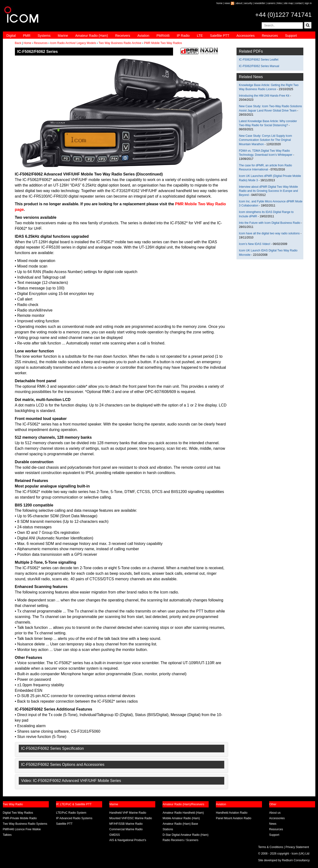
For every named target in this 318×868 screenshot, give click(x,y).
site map (288, 3)
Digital (11, 36)
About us (275, 813)
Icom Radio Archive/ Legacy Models (73, 43)
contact (299, 3)
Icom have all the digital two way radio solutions (269, 233)
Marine (63, 36)
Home (27, 43)
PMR (27, 36)
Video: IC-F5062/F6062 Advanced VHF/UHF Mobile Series (71, 781)
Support (291, 36)
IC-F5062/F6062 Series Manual (259, 66)
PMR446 (163, 36)
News (273, 824)
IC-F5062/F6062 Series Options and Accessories (63, 765)
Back (18, 43)
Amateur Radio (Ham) (92, 36)
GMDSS (115, 835)
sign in (308, 3)
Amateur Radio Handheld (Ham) (183, 813)
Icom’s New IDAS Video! (255, 244)
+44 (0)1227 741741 (284, 15)
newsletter (260, 3)
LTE (200, 36)
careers (271, 3)
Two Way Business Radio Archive (120, 43)
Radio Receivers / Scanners (180, 840)
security (248, 3)
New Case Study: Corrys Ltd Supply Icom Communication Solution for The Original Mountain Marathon (265, 140)
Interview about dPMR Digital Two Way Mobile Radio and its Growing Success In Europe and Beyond (268, 191)
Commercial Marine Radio (126, 829)
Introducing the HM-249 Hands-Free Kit (264, 96)
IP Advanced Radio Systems (74, 818)
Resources (270, 36)
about (239, 3)
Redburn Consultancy (296, 860)
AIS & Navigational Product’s (128, 840)
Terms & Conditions (271, 847)
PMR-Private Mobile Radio (20, 818)
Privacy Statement (297, 847)
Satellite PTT (220, 36)
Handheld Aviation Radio (232, 813)
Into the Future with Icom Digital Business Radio (270, 223)
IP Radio (183, 36)
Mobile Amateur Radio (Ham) (181, 818)
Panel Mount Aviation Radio (234, 818)
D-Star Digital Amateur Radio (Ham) (185, 835)
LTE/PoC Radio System (71, 813)
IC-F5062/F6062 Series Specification (53, 748)
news (227, 3)
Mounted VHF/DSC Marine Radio (131, 818)
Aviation (143, 36)
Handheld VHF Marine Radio (128, 813)
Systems (44, 36)
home (220, 3)
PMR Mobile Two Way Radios (163, 43)
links (280, 3)
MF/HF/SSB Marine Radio (126, 824)
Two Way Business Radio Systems (25, 824)
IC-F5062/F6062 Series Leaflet (259, 60)
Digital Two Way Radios (18, 813)
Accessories (246, 36)
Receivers (123, 36)
